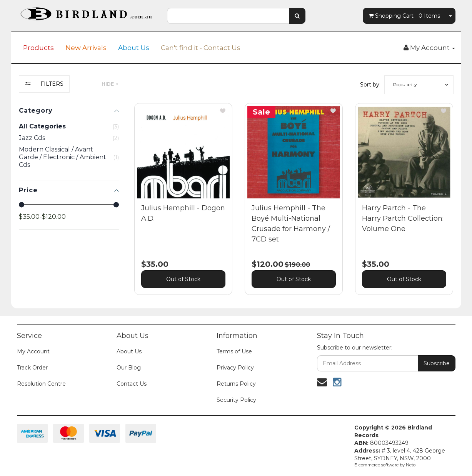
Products (38, 48)
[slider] (22, 205)
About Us (134, 48)
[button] (419, 85)
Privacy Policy (235, 368)
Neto (411, 465)
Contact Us (132, 384)
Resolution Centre (41, 384)
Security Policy (236, 400)
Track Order (32, 368)
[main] (294, 205)
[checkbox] (69, 138)
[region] (69, 191)
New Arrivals (86, 48)
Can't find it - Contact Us (201, 48)
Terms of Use (234, 351)
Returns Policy (236, 384)
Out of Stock (183, 279)
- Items (404, 16)
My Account (33, 351)
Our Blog (129, 368)
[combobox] (228, 16)
